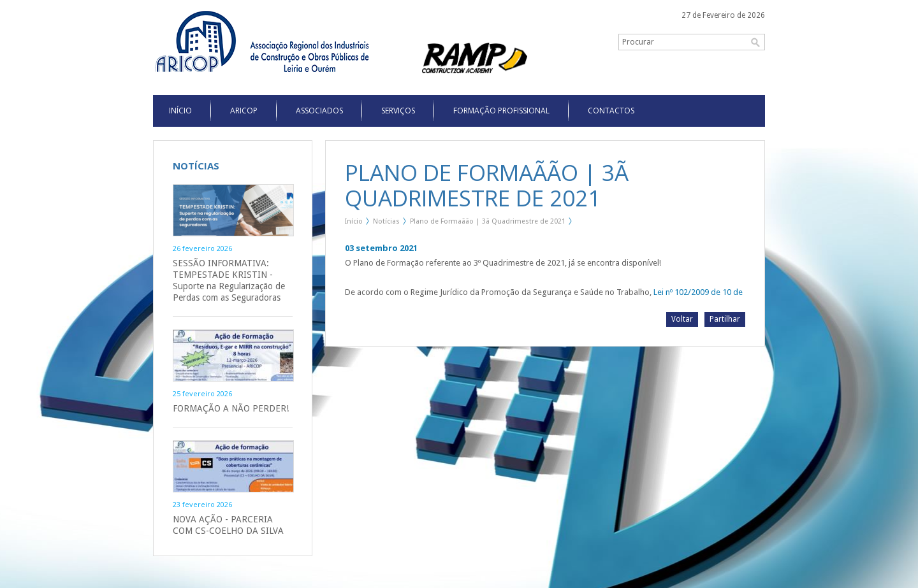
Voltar (682, 319)
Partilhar (725, 319)
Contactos (611, 111)
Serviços (398, 111)
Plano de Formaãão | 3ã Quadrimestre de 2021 (488, 221)
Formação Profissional (501, 111)
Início (354, 221)
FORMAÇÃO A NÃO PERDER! (231, 408)
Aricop (244, 111)
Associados (319, 111)
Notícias (386, 221)
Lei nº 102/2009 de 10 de (698, 292)
